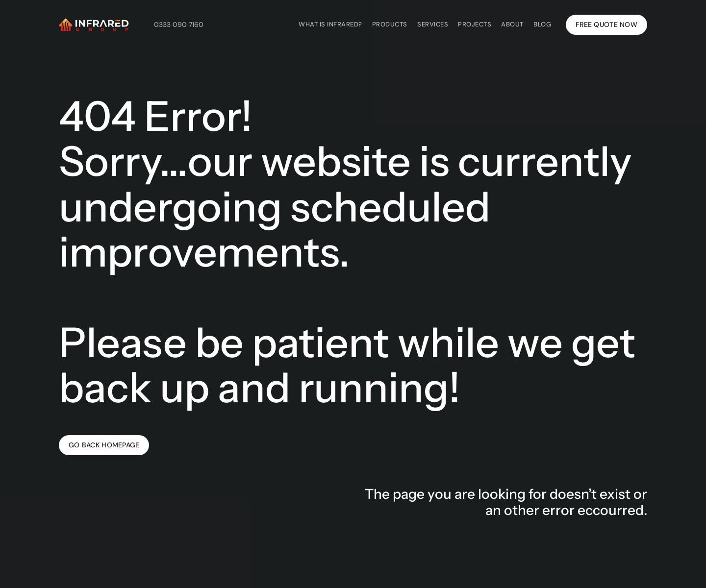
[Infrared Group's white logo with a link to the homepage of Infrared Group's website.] (94, 24)
